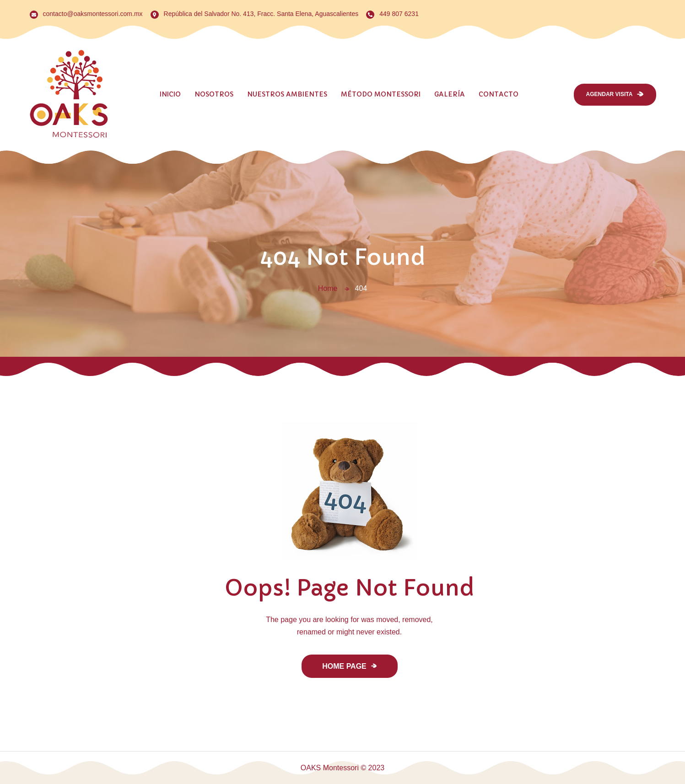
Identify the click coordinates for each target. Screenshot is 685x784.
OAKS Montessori (330, 768)
